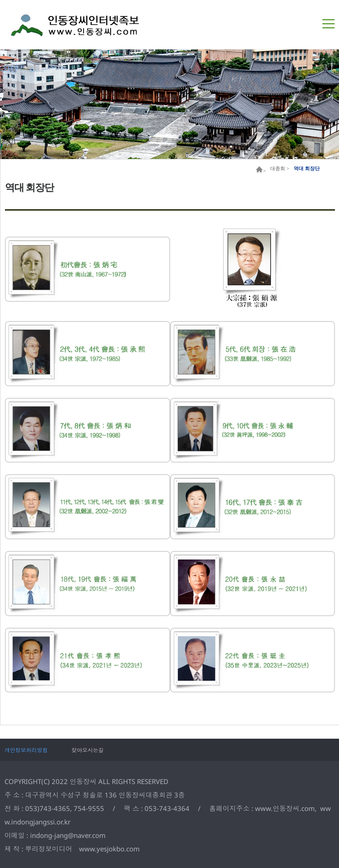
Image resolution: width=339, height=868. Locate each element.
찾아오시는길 (88, 750)
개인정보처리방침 (26, 750)
